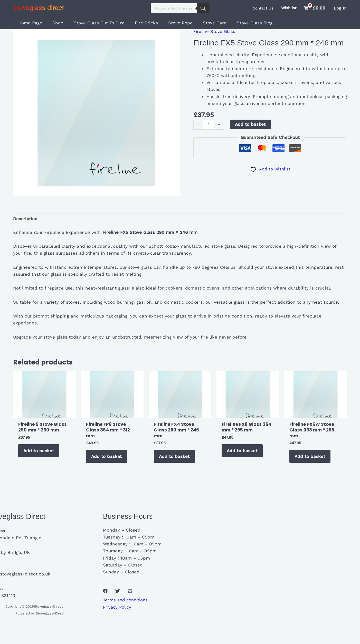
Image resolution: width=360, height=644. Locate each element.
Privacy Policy (118, 609)
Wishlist (289, 8)
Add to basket (251, 124)
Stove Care (206, 23)
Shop (56, 23)
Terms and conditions (126, 602)
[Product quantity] (209, 125)
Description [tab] (26, 219)
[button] (263, 8)
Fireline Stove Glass (215, 31)
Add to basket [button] (40, 452)
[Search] (203, 8)
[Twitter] (118, 593)
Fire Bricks (141, 23)
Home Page (29, 23)
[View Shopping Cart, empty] (315, 8)
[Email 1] (130, 593)
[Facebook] (105, 593)
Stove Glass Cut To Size (95, 23)
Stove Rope (173, 23)
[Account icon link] (340, 8)
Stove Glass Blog (245, 23)
